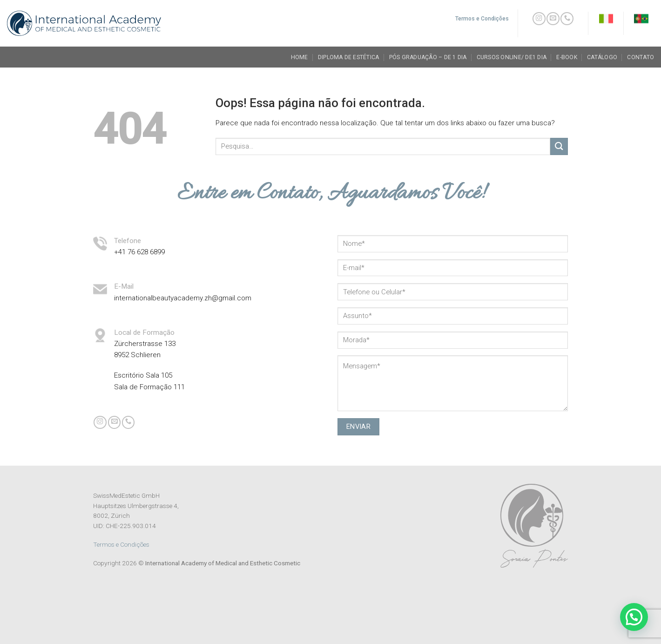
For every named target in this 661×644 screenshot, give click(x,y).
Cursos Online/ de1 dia (512, 57)
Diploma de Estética (349, 57)
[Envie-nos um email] (553, 19)
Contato (641, 57)
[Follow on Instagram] (539, 19)
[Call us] (567, 19)
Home (300, 57)
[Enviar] (559, 146)
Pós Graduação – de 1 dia (428, 57)
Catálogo (602, 57)
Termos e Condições (121, 544)
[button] (634, 617)
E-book (567, 57)
